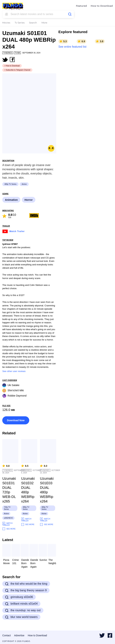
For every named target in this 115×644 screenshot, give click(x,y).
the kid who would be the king (26, 584)
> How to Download (12, 66)
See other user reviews (14, 371)
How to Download (102, 6)
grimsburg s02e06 (19, 597)
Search (33, 23)
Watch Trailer (13, 231)
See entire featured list (72, 47)
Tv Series (20, 23)
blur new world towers (21, 617)
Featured (81, 6)
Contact (6, 635)
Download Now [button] (16, 420)
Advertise (19, 635)
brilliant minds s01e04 (21, 604)
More (44, 23)
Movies (6, 23)
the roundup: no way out (23, 610)
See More (9, 529)
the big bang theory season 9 (26, 590)
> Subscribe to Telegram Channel (17, 70)
